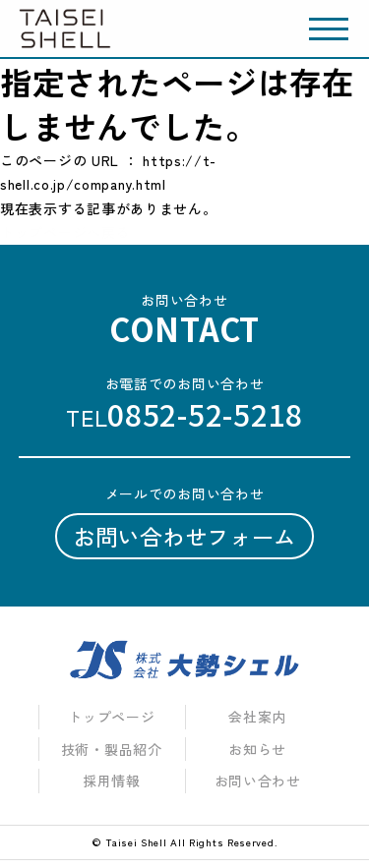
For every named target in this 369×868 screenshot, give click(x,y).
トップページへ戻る (65, 232)
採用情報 (112, 781)
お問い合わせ (258, 781)
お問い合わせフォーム (184, 536)
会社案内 (257, 717)
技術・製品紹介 (112, 749)
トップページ (111, 717)
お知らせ (257, 749)
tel (184, 414)
